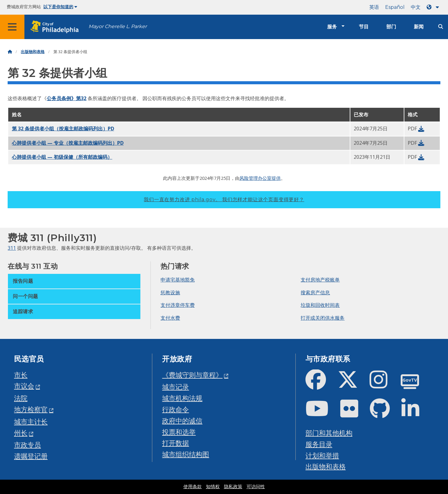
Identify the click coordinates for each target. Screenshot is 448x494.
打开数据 (175, 443)
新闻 (419, 27)
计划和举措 (322, 455)
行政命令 (175, 409)
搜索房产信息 (315, 292)
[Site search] (441, 27)
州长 (21, 433)
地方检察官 (31, 409)
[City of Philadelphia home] (56, 27)
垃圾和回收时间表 (320, 305)
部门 (391, 27)
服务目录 (319, 444)
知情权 (213, 487)
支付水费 (170, 318)
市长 (21, 375)
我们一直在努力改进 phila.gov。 (224, 200)
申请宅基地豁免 (178, 280)
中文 (416, 7)
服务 (332, 27)
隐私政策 (233, 487)
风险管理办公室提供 (260, 178)
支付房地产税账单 (320, 280)
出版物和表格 (33, 52)
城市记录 (175, 387)
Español (395, 7)
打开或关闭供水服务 (323, 318)
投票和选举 (179, 432)
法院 (21, 398)
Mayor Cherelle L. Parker (118, 26)
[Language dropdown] (434, 7)
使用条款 (193, 487)
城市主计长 (31, 421)
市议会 (24, 386)
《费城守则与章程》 (192, 375)
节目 (364, 27)
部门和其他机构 (329, 433)
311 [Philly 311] (12, 248)
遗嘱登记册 (31, 456)
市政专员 (27, 445)
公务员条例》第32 (67, 98)
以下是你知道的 (60, 7)
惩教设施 (170, 292)
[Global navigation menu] (12, 27)
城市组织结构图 (186, 454)
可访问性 (256, 487)
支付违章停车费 (178, 305)
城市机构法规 (182, 398)
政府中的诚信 (182, 421)
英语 (374, 7)
